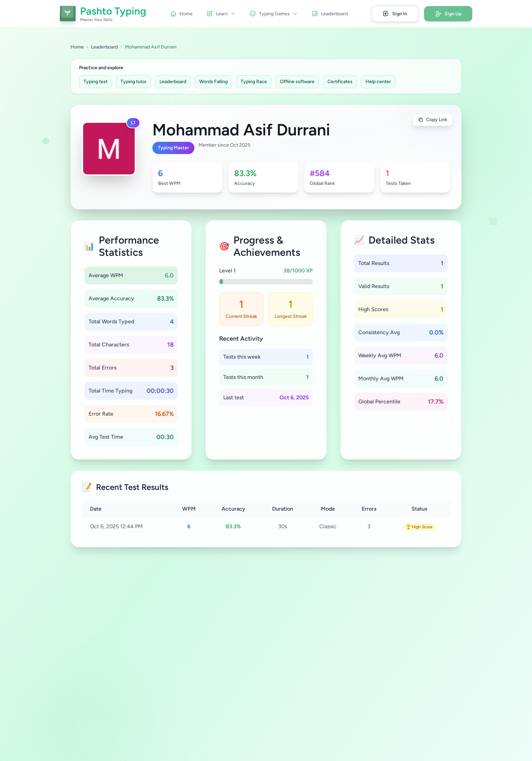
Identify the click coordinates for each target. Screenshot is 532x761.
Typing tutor (134, 82)
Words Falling (213, 82)
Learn (221, 14)
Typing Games (274, 14)
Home (181, 14)
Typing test (96, 82)
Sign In (395, 14)
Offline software (297, 82)
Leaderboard (330, 14)
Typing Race (254, 82)
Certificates (340, 82)
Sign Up (448, 14)
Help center (378, 82)
